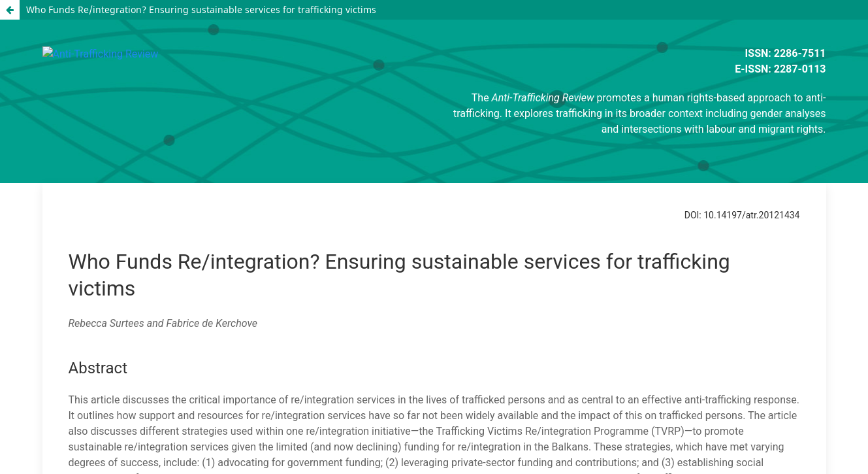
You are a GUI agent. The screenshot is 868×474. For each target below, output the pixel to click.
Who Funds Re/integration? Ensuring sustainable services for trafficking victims (201, 9)
